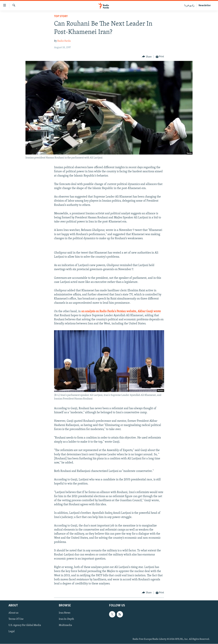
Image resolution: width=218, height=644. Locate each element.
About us (13, 613)
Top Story (61, 16)
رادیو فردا (189, 6)
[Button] (147, 57)
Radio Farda (64, 41)
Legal (12, 632)
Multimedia (65, 625)
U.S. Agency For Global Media (25, 625)
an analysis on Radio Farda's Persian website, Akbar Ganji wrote (121, 311)
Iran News (65, 613)
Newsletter (205, 6)
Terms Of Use (16, 619)
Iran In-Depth (66, 619)
